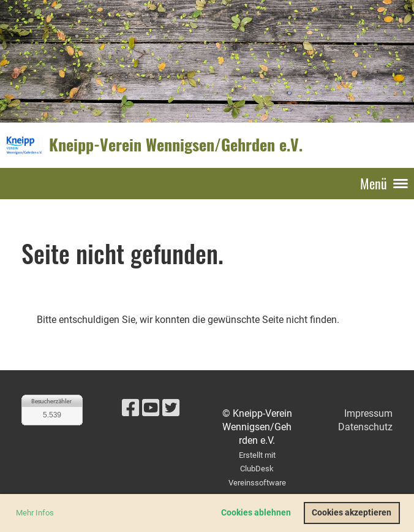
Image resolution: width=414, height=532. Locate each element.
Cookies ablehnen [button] (256, 513)
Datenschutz (365, 427)
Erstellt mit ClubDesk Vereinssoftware (257, 469)
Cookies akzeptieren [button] (352, 513)
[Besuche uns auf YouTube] (151, 408)
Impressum (368, 413)
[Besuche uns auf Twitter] (171, 408)
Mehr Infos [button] (35, 513)
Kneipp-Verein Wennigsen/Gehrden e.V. (176, 145)
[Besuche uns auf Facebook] (130, 408)
